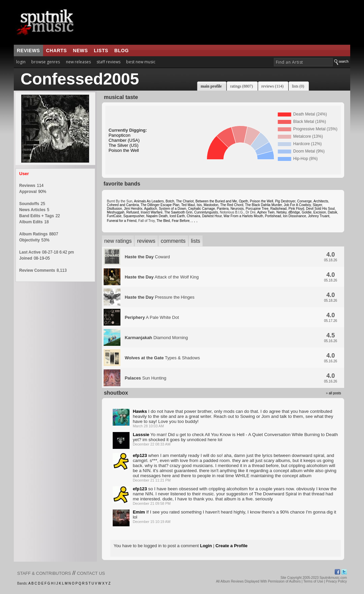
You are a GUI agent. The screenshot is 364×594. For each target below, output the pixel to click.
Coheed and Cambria (123, 205)
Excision (320, 212)
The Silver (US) (124, 145)
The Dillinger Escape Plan (160, 205)
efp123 (140, 455)
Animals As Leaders (149, 201)
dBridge (294, 212)
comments (173, 241)
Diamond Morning (156, 338)
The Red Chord (232, 205)
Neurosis (237, 209)
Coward (147, 257)
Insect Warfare (152, 212)
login (21, 62)
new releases (78, 62)
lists (101, 51)
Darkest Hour (212, 216)
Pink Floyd (296, 209)
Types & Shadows (162, 358)
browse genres (46, 62)
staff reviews (108, 62)
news (80, 51)
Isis (199, 205)
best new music (141, 62)
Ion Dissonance (295, 216)
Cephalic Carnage (202, 209)
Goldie (307, 212)
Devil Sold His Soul (320, 209)
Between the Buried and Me (216, 201)
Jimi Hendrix (133, 209)
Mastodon (211, 205)
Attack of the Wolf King (162, 277)
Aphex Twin (266, 212)
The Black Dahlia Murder (263, 205)
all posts (335, 393)
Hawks (140, 411)
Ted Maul (188, 205)
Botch (170, 201)
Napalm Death (157, 216)
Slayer (317, 205)
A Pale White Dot (152, 317)
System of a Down (172, 209)
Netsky (282, 212)
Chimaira (193, 216)
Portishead (273, 216)
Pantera (223, 209)
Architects (321, 201)
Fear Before (181, 221)
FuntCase (114, 216)
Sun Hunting (146, 378)
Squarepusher (134, 216)
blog (122, 51)
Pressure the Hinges (160, 297)
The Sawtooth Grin (178, 212)
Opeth (243, 201)
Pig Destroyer (285, 201)
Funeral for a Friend (122, 221)
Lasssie (141, 435)
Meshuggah (116, 212)
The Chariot (185, 201)
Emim (139, 512)
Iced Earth (177, 216)
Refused (132, 212)
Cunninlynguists (206, 212)
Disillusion (115, 209)
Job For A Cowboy (297, 205)
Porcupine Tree (257, 209)
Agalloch (150, 209)
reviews (28, 51)
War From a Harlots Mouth (243, 216)
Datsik (332, 212)
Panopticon (120, 135)
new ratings (118, 241)
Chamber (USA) (124, 140)
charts (57, 51)
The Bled (163, 221)
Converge (304, 201)
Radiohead (279, 209)
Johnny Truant (318, 216)
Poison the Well (124, 150)
